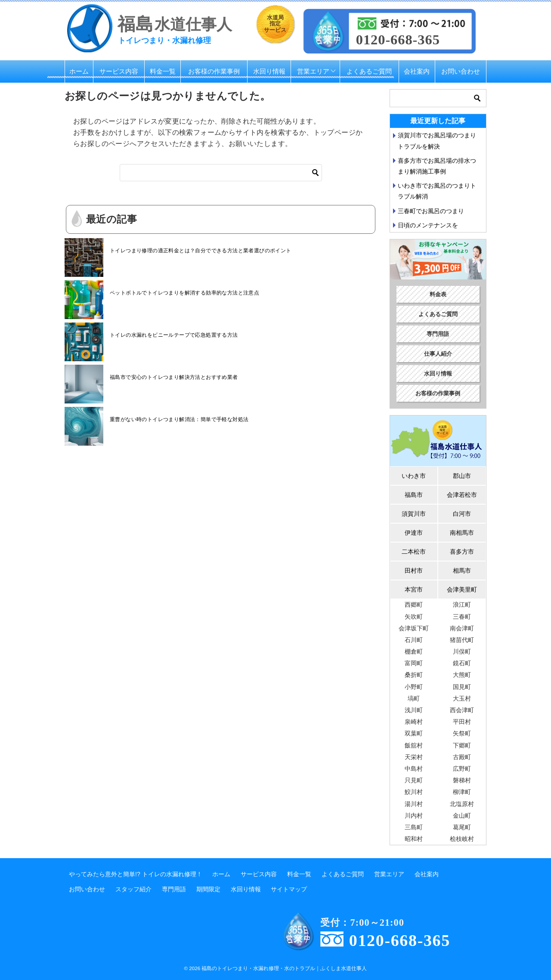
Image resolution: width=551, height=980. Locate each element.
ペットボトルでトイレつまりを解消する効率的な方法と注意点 (184, 293)
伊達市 (414, 533)
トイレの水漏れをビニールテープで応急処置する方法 (174, 335)
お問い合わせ (461, 71)
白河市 (462, 514)
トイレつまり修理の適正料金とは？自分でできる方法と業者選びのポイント (201, 251)
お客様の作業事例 (214, 71)
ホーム (79, 71)
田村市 (414, 571)
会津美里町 (462, 589)
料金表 (438, 294)
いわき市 (414, 476)
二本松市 (414, 552)
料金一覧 (163, 71)
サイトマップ (289, 889)
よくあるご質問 (369, 71)
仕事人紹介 (438, 354)
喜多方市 (462, 552)
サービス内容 (119, 71)
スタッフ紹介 (133, 889)
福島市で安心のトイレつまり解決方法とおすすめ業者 (174, 377)
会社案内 (417, 71)
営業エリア (313, 71)
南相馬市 (462, 533)
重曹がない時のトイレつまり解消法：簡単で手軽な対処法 (179, 419)
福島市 (414, 495)
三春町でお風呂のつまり (431, 211)
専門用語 (438, 334)
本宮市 (414, 589)
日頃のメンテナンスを (428, 225)
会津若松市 (462, 495)
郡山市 (462, 476)
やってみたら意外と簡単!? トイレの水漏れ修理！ (136, 874)
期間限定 (208, 889)
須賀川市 (414, 514)
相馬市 (462, 571)
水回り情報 (269, 71)
